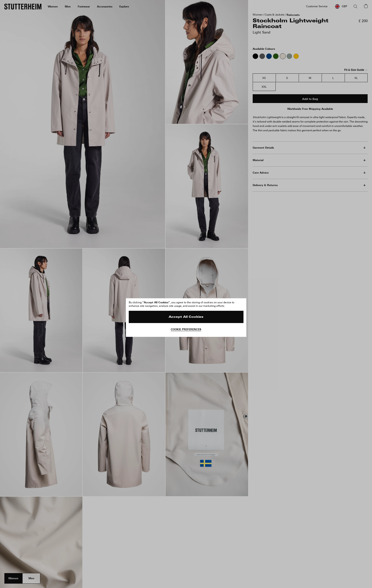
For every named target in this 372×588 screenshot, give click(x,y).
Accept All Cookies (186, 317)
